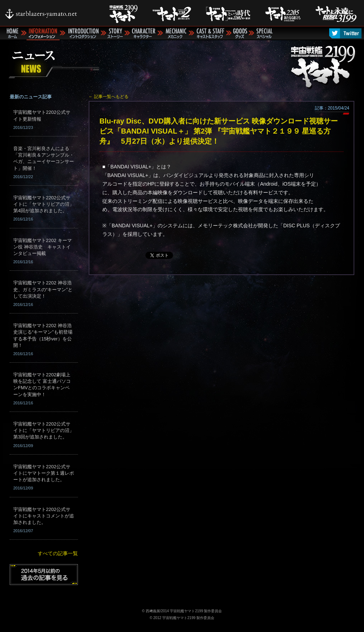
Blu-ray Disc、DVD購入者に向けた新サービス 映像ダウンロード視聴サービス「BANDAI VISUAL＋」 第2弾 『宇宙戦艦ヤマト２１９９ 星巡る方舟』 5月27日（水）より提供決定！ (219, 131)
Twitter (345, 33)
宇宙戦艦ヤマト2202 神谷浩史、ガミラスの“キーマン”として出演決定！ (43, 289)
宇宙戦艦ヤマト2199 (325, 65)
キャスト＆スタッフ (210, 33)
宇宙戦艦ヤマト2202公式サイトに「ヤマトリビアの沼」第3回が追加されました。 (44, 430)
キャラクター (144, 33)
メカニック (176, 33)
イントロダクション (83, 33)
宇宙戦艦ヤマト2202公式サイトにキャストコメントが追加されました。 (44, 516)
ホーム (12, 33)
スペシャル (264, 33)
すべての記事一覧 (58, 553)
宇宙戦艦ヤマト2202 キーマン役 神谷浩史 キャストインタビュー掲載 (43, 247)
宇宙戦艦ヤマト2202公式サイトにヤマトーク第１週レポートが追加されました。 (44, 473)
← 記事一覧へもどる (109, 97)
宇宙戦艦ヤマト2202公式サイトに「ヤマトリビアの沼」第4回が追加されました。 (44, 204)
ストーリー (115, 33)
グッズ (240, 33)
